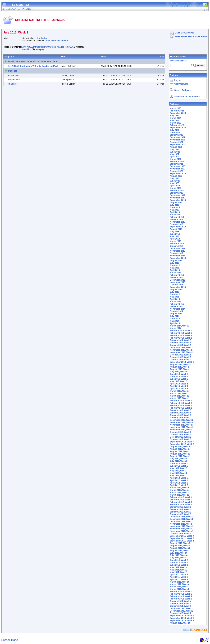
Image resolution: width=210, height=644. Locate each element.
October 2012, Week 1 (181, 439)
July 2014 (175, 316)
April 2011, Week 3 (179, 575)
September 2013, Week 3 (182, 362)
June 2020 (175, 181)
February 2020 (177, 191)
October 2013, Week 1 (181, 360)
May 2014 (174, 321)
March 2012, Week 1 (180, 495)
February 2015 (177, 304)
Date (104, 57)
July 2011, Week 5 (179, 553)
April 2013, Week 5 (179, 384)
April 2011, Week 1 (179, 579)
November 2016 (178, 256)
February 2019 (177, 217)
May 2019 (174, 210)
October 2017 (176, 253)
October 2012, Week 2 (181, 437)
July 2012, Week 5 (179, 459)
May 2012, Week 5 (179, 468)
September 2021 (178, 145)
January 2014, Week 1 (181, 345)
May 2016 (174, 268)
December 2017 (177, 248)
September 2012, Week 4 (182, 442)
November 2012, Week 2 (182, 427)
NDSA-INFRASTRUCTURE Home (191, 37)
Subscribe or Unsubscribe (187, 97)
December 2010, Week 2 (182, 611)
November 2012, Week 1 (182, 430)
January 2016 (176, 277)
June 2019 (175, 207)
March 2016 (175, 273)
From (63, 57)
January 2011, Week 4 (181, 601)
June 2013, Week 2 (179, 379)
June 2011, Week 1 (179, 565)
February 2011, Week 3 (181, 594)
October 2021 (176, 142)
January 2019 (176, 219)
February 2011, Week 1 (181, 599)
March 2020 (175, 188)
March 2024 (175, 118)
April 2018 (175, 239)
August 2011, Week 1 (180, 550)
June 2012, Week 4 (179, 464)
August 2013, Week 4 (180, 367)
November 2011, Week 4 (182, 524)
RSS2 (203, 630)
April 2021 (175, 157)
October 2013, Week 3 (181, 357)
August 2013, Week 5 (180, 364)
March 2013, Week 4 (180, 391)
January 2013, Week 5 (181, 410)
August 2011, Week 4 (180, 546)
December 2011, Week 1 (182, 521)
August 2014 (176, 314)
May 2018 (174, 236)
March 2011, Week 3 (180, 587)
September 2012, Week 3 (182, 444)
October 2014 (176, 311)
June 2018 (175, 234)
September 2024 (178, 113)
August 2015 (176, 290)
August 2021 (176, 147)
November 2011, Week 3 (182, 526)
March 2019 (175, 215)
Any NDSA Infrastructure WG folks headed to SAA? (48, 47)
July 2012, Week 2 (179, 461)
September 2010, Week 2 (182, 618)
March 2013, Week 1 (180, 398)
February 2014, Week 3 (181, 333)
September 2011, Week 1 (182, 541)
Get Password (181, 84)
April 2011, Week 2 (179, 577)
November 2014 (178, 309)
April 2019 (175, 212)
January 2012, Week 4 (181, 509)
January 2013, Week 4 (181, 413)
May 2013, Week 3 (179, 381)
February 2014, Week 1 (181, 338)
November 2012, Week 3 (182, 425)
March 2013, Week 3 (180, 393)
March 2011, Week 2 (180, 589)
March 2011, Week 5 (180, 582)
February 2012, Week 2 (181, 502)
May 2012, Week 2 (179, 473)
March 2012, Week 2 (180, 492)
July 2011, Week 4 (179, 555)
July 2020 (175, 178)
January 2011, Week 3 (181, 604)
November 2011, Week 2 (182, 529)
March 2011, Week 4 (180, 584)
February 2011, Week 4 (181, 592)
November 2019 (178, 198)
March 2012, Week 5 (180, 488)
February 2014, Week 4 (181, 331)
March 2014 (175, 328)
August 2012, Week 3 (180, 451)
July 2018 (175, 232)
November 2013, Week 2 (182, 352)
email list (27, 49)
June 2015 (175, 294)
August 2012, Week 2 (180, 454)
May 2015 (174, 297)
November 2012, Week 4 (182, 422)
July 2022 (175, 130)
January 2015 (176, 306)
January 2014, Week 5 (181, 340)
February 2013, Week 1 (181, 408)
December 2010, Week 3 (182, 608)
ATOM (187, 630)
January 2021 (176, 164)
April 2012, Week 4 (179, 480)
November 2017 (178, 251)
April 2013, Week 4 (179, 386)
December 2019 (177, 195)
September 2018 (178, 227)
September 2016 (178, 258)
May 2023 (174, 120)
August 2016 (176, 261)
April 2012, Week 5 (179, 478)
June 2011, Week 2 (179, 563)
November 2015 (178, 282)
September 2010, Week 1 (182, 621)
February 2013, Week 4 (181, 401)
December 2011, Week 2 (182, 519)
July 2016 (175, 263)
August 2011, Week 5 (180, 543)
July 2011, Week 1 (179, 558)
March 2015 (175, 302)
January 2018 (176, 246)
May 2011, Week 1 (179, 572)
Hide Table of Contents (57, 41)
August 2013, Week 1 (180, 369)
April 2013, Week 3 (179, 389)
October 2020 (176, 171)
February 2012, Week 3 (181, 500)
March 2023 (175, 123)
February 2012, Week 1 (181, 505)
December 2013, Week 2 (182, 348)
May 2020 (174, 183)
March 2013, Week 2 (180, 396)
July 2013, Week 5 (179, 372)
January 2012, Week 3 (181, 512)
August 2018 (176, 229)
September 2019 (178, 200)
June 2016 (175, 265)
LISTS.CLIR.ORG (10, 640)
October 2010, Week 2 (181, 613)
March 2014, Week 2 (180, 326)
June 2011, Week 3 (179, 560)
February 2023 (177, 125)
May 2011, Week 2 (179, 570)
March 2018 (175, 241)
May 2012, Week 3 (179, 471)
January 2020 (176, 193)
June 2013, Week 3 (179, 377)
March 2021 (175, 159)
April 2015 (175, 299)
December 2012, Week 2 (182, 420)
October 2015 (176, 285)
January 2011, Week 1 (181, 606)
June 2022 (175, 133)
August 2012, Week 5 (180, 447)
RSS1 (195, 630)
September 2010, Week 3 (182, 616)
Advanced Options (178, 61)
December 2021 (177, 137)
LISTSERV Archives (184, 33)
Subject (8, 57)
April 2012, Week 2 (179, 485)
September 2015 (178, 287)
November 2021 (178, 140)
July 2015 (175, 292)
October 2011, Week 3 (181, 534)
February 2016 (177, 275)
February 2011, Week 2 (181, 596)
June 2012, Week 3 (179, 466)
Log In (177, 80)
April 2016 (175, 270)
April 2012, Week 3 (179, 483)
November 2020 (178, 169)
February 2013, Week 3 (181, 403)
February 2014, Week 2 (181, 335)
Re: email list (14, 76)
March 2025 (175, 108)
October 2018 (176, 224)
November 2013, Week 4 (182, 350)
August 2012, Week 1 (180, 456)
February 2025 (177, 111)
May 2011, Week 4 (179, 567)
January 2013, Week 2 (181, 418)
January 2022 (176, 135)
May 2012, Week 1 (179, 476)
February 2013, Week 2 (181, 406)
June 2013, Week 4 (179, 374)
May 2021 (174, 154)
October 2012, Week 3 (181, 435)
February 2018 (177, 244)
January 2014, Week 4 (181, 343)
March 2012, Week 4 (180, 490)
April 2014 (175, 323)
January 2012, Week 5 (181, 507)
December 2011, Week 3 (182, 517)
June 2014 (175, 319)
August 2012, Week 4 (180, 449)
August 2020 (176, 176)
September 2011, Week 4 (182, 536)
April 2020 (175, 186)
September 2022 (178, 128)
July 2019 (175, 205)
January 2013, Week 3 (181, 415)
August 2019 (176, 203)
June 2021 (175, 152)
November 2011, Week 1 (182, 531)
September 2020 (178, 174)
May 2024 (174, 116)
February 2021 (177, 162)
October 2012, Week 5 (181, 432)
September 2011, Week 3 (182, 538)
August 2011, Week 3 (180, 548)
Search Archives (178, 57)
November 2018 (178, 222)
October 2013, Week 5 (181, 355)
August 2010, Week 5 (180, 623)
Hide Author (42, 38)
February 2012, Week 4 (181, 497)
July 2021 (175, 149)
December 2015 (177, 280)
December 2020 (177, 166)
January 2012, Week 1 (181, 514)
